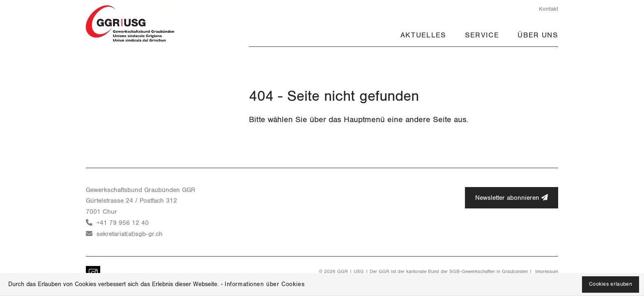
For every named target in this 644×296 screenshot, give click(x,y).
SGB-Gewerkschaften (472, 271)
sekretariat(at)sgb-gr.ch (130, 234)
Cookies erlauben (611, 284)
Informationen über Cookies (264, 284)
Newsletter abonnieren (512, 198)
